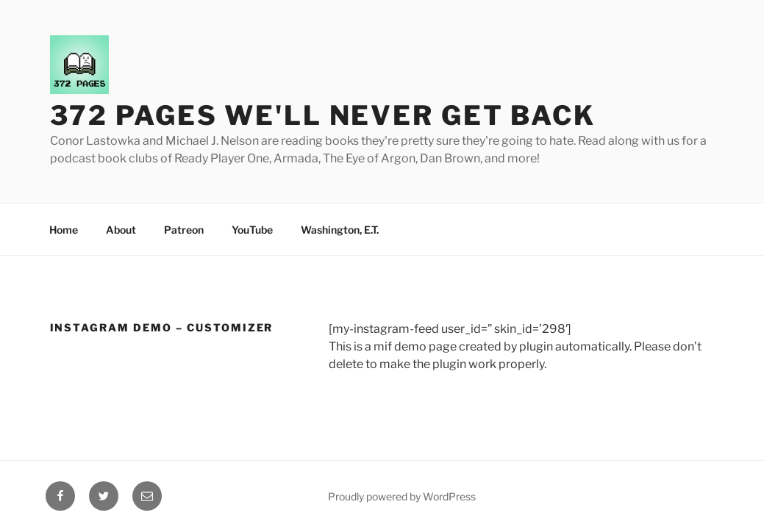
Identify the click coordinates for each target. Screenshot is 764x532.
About (121, 230)
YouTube (252, 230)
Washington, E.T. (340, 230)
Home (64, 230)
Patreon (184, 230)
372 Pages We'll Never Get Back (323, 115)
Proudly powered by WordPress (402, 496)
